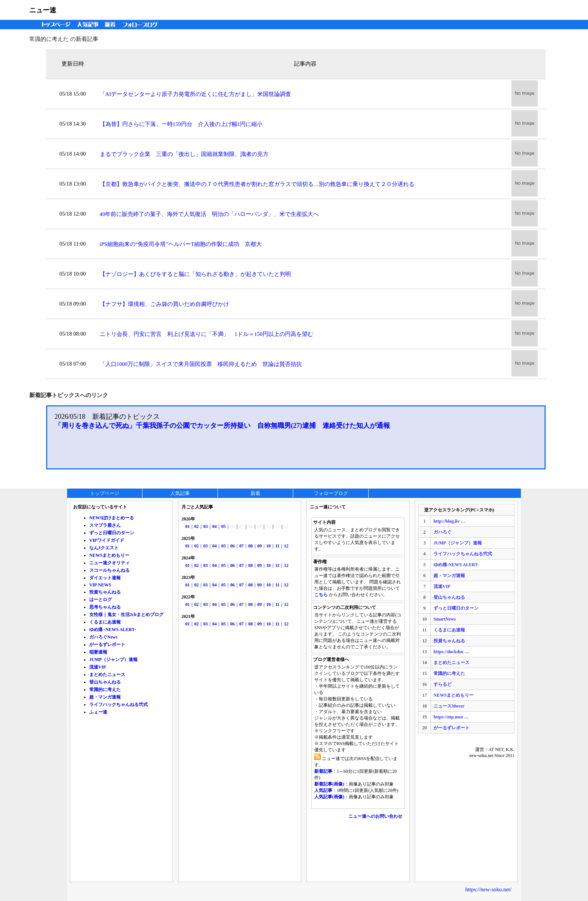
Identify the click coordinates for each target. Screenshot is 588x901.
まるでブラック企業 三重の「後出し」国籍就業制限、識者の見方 (184, 154)
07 (241, 546)
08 (250, 546)
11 (277, 546)
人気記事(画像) (329, 797)
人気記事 (88, 25)
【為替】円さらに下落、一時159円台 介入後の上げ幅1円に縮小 (181, 124)
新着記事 (323, 771)
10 (268, 546)
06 (232, 546)
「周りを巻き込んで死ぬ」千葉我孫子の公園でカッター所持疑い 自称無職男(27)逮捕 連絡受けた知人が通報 (222, 426)
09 (259, 546)
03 (205, 526)
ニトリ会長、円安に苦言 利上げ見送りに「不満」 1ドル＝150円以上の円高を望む (206, 334)
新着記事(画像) (329, 784)
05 (223, 526)
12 (286, 546)
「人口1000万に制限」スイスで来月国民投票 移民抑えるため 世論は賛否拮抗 (201, 364)
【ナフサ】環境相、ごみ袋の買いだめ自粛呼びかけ (164, 304)
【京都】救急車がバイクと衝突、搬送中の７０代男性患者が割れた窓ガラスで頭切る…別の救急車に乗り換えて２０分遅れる (257, 184)
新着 (111, 25)
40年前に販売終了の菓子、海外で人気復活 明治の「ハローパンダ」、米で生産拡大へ (209, 214)
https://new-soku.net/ (488, 889)
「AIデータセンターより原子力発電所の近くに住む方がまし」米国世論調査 (195, 94)
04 (214, 526)
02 (196, 526)
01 (187, 526)
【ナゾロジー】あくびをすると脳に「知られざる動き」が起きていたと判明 (195, 274)
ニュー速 (43, 10)
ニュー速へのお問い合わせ (375, 816)
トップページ (54, 25)
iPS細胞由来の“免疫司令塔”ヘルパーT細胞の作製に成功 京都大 (181, 244)
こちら (321, 595)
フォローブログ (142, 25)
